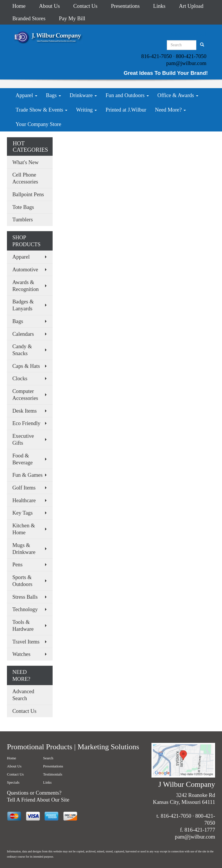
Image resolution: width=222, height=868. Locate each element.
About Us (49, 6)
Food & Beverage (23, 459)
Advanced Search (23, 695)
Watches (22, 654)
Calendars (23, 334)
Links (159, 6)
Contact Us (85, 6)
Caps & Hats (26, 366)
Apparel (26, 95)
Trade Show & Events (41, 110)
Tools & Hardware (23, 625)
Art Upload (191, 6)
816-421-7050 (157, 56)
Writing (86, 110)
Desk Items (25, 411)
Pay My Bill (72, 18)
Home (19, 6)
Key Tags (23, 513)
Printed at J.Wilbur (126, 110)
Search (48, 758)
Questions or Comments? (34, 793)
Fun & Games (28, 475)
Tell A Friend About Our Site (38, 800)
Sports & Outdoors (22, 581)
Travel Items (26, 642)
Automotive (25, 269)
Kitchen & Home (24, 529)
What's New (26, 162)
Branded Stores (29, 18)
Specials (13, 782)
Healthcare (24, 500)
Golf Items (24, 488)
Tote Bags (23, 207)
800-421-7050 (191, 56)
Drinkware (83, 95)
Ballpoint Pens (28, 194)
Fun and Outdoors (127, 95)
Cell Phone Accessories (25, 178)
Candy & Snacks (22, 350)
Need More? (170, 110)
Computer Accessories (25, 395)
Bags (53, 95)
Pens (17, 564)
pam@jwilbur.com (186, 63)
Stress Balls (25, 597)
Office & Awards (178, 95)
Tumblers (23, 219)
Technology (25, 609)
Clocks (20, 378)
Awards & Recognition (26, 286)
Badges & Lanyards (23, 305)
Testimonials (53, 774)
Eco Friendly (26, 423)
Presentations (125, 6)
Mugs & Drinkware (24, 549)
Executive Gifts (23, 439)
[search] (202, 45)
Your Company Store (38, 124)
